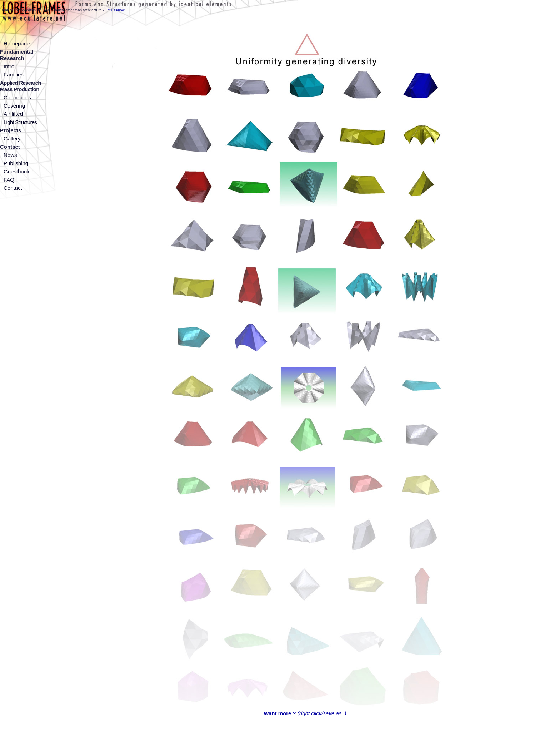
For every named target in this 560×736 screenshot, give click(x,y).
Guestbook (17, 171)
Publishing (16, 163)
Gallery (12, 139)
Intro (9, 66)
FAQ (9, 180)
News (10, 155)
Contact (13, 188)
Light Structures (20, 122)
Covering (14, 106)
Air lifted (13, 114)
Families (14, 75)
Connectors (17, 97)
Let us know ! (116, 10)
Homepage (17, 43)
